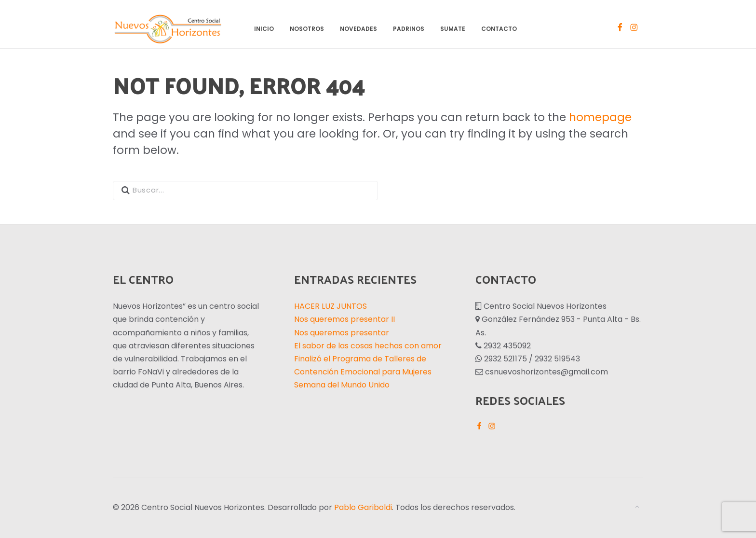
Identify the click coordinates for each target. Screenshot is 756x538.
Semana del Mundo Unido (342, 385)
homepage (600, 117)
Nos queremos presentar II (344, 319)
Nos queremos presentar (342, 333)
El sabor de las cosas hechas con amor (368, 346)
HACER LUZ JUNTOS (331, 306)
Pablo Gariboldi (363, 507)
